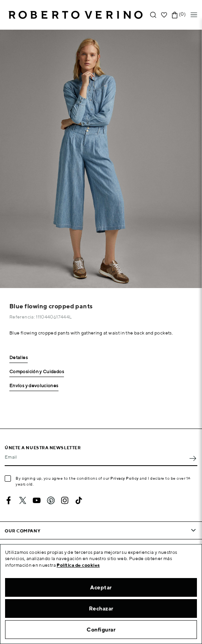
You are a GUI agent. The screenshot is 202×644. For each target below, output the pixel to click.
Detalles (19, 358)
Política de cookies (78, 565)
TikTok (79, 500)
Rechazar (101, 608)
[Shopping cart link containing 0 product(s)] (175, 15)
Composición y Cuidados (37, 372)
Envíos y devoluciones (34, 386)
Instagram (65, 500)
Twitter (23, 500)
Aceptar (101, 587)
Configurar (101, 630)
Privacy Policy (125, 478)
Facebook (9, 500)
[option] (101, 159)
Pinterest (51, 500)
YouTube (37, 500)
